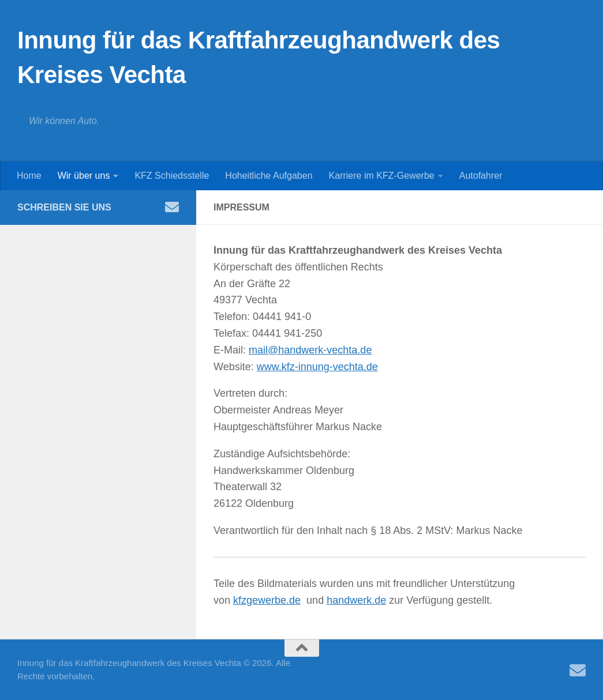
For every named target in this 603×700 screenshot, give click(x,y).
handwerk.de (356, 600)
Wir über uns (84, 176)
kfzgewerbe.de (267, 600)
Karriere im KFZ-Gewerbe (382, 176)
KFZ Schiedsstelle (172, 176)
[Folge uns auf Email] (172, 207)
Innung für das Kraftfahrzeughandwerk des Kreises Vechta (259, 57)
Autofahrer (481, 176)
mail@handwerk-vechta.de (310, 350)
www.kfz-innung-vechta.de (317, 367)
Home (29, 176)
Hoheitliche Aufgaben (269, 176)
